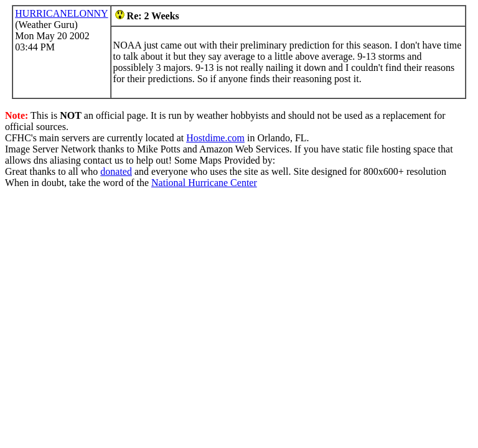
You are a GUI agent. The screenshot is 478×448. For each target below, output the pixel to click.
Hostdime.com (215, 138)
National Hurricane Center (204, 183)
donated (116, 171)
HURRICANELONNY (61, 13)
